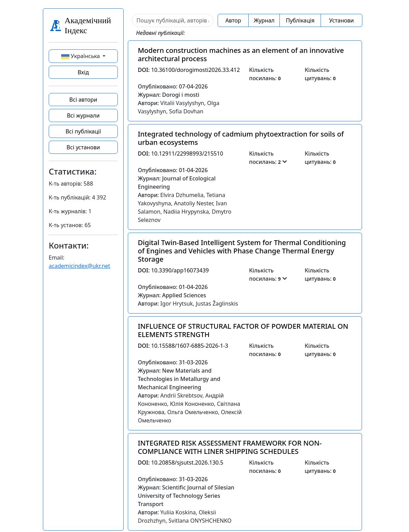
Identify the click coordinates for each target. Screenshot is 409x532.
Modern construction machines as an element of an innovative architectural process (241, 54)
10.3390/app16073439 (173, 270)
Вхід (83, 72)
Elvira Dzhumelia (182, 195)
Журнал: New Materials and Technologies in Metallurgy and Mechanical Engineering (179, 379)
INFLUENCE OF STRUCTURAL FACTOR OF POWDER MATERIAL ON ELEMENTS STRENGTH (243, 330)
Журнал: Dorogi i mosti (169, 95)
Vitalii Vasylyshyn (182, 103)
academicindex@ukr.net (79, 266)
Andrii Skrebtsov (181, 395)
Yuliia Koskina (178, 512)
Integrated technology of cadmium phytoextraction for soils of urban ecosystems (241, 138)
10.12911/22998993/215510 (180, 153)
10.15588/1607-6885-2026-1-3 (183, 346)
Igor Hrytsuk (177, 304)
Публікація (300, 20)
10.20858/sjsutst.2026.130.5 (180, 463)
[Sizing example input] (173, 20)
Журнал (264, 20)
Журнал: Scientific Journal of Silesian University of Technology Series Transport (186, 496)
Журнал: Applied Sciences (172, 295)
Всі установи (83, 147)
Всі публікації (83, 131)
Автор (233, 20)
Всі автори (83, 100)
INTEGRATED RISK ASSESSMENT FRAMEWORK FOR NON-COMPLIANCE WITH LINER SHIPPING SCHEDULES (230, 447)
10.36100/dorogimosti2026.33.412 (189, 70)
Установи (341, 20)
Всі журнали (83, 115)
